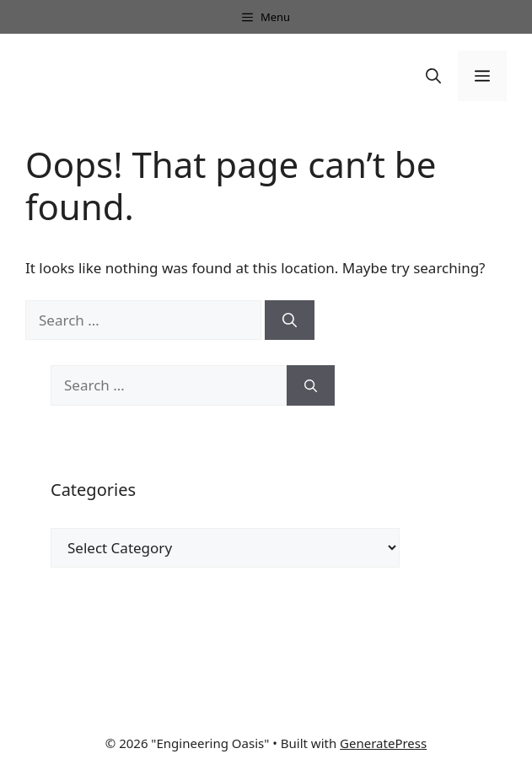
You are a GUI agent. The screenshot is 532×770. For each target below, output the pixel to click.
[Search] (290, 320)
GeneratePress (383, 743)
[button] (433, 76)
